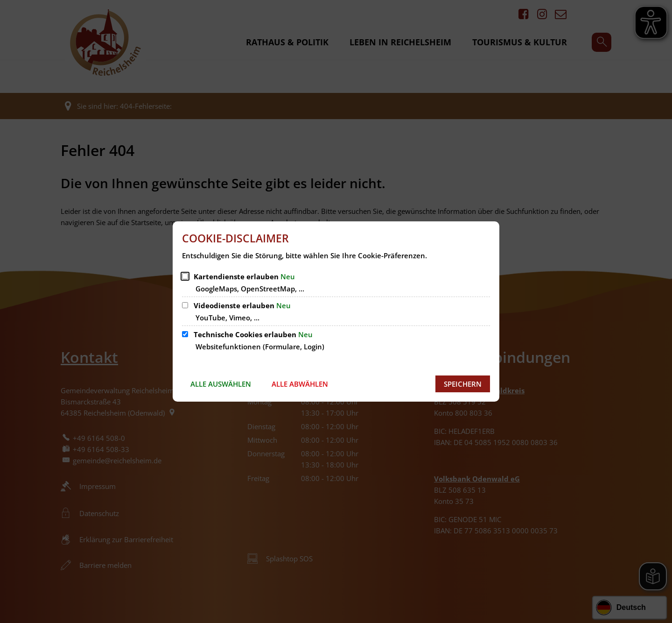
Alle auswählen (221, 384)
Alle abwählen (300, 384)
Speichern (463, 384)
